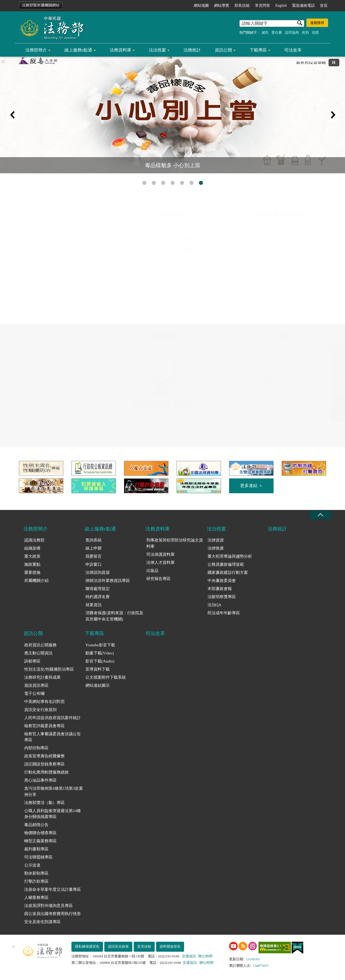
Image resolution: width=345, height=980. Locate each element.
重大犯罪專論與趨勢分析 (230, 556)
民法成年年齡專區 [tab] (192, 183)
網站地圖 (201, 6)
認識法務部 (34, 540)
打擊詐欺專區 (36, 881)
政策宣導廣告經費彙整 (44, 756)
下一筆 (333, 115)
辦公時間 (205, 956)
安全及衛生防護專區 (42, 922)
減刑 (265, 32)
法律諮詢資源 (98, 572)
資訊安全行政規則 (40, 710)
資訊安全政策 (118, 946)
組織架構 (32, 548)
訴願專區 (32, 661)
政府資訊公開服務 (40, 645)
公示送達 (32, 865)
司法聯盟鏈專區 (38, 857)
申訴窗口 (94, 564)
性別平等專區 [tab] (154, 183)
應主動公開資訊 (38, 653)
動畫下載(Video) (100, 653)
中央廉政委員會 (222, 581)
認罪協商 (292, 32)
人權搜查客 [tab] (173, 183)
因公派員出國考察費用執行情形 (53, 914)
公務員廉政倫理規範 (226, 564)
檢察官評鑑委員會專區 (44, 726)
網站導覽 (222, 6)
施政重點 (32, 564)
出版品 (152, 571)
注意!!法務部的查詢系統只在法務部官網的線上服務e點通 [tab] (163, 183)
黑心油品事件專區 (40, 780)
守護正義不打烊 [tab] (182, 183)
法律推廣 (216, 548)
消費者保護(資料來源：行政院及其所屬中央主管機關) (114, 616)
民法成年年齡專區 (224, 613)
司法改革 (293, 50)
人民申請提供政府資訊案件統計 (53, 718)
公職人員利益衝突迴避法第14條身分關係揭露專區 (53, 814)
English (281, 6)
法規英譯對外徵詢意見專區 (49, 906)
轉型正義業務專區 (40, 841)
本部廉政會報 (220, 589)
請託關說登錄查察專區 (44, 764)
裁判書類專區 (36, 849)
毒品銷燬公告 (36, 825)
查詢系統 (94, 540)
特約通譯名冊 (98, 597)
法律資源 (216, 540)
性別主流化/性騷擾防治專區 (49, 669)
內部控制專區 (36, 748)
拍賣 (315, 32)
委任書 (277, 32)
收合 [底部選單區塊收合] (320, 515)
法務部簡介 (36, 50)
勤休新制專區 (36, 873)
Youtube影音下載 (100, 645)
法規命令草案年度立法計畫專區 (53, 889)
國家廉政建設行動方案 (228, 572)
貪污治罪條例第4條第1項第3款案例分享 (54, 791)
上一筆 (12, 115)
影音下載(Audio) (100, 661)
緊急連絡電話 (303, 6)
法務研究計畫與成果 (42, 677)
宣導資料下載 (98, 669)
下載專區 (258, 50)
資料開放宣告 (170, 946)
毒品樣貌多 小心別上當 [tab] (201, 183)
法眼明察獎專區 (222, 597)
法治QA (215, 605)
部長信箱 (242, 6)
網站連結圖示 (98, 685)
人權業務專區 (36, 898)
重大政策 (32, 556)
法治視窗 (157, 50)
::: (14, 4)
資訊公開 (223, 50)
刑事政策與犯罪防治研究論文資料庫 (175, 543)
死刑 (305, 32)
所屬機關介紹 (36, 581)
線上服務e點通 (78, 50)
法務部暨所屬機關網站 (41, 5)
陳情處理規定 (98, 589)
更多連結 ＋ (251, 486)
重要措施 (32, 572)
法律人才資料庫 (161, 563)
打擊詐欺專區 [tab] (144, 183)
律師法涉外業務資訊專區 (108, 581)
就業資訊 (94, 605)
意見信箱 (144, 946)
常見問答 (263, 6)
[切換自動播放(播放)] (334, 63)
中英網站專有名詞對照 (44, 702)
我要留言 (94, 556)
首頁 (324, 6)
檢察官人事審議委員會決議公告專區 (53, 737)
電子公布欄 (34, 693)
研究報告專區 (158, 579)
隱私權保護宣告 (87, 946)
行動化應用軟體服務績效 (46, 772)
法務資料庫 (120, 50)
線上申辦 (94, 548)
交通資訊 (189, 956)
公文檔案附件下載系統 (106, 677)
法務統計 (192, 50)
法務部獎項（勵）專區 (44, 803)
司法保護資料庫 (161, 554)
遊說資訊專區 (36, 685)
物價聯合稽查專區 (40, 833)
